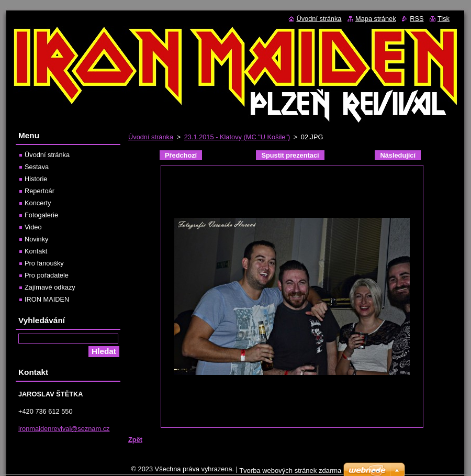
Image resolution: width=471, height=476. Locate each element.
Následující (398, 155)
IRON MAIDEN (47, 299)
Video (33, 227)
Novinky (37, 239)
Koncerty (38, 203)
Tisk (444, 19)
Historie (36, 179)
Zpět (135, 440)
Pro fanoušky (44, 263)
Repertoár (40, 191)
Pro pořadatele (47, 275)
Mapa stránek (376, 19)
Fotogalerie (41, 215)
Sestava (37, 167)
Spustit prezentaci (290, 155)
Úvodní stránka (151, 137)
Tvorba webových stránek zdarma (290, 471)
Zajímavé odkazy (50, 287)
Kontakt (36, 251)
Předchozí (181, 155)
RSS (417, 19)
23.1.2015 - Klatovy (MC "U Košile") (237, 137)
